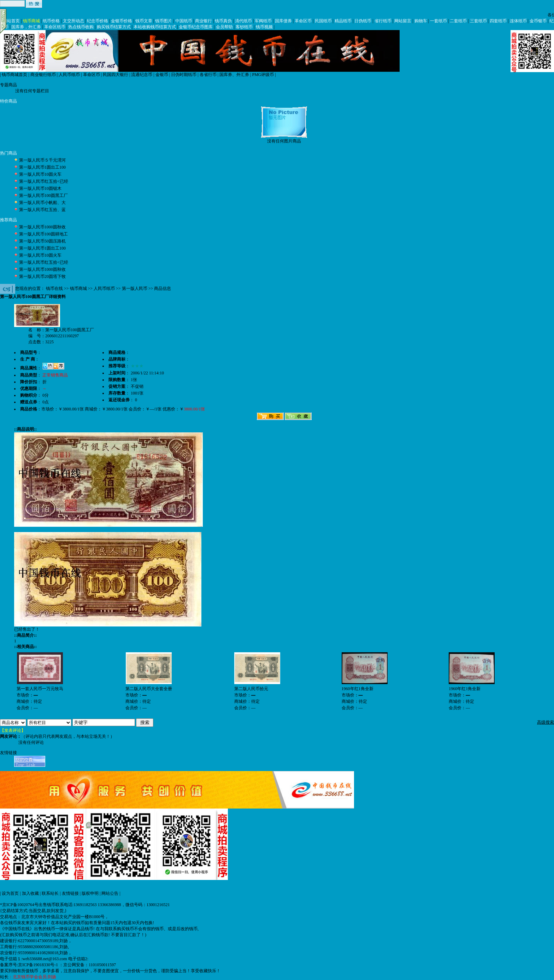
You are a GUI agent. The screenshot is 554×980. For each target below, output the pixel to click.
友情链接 (70, 893)
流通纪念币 (142, 75)
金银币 (162, 75)
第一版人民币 (135, 288)
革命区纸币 (55, 27)
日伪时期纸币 (184, 75)
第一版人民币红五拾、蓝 (42, 210)
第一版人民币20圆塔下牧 (42, 276)
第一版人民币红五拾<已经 (44, 181)
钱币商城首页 (14, 75)
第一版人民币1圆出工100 (42, 167)
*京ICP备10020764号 (19, 905)
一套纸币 (438, 21)
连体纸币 (518, 21)
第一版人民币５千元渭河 (42, 160)
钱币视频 (264, 27)
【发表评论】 (13, 730)
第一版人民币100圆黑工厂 (43, 196)
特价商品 (8, 101)
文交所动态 (73, 21)
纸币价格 (51, 21)
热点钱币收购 (81, 27)
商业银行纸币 (43, 75)
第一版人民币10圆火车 (40, 174)
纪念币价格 (98, 21)
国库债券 (283, 21)
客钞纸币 (244, 27)
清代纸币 (243, 21)
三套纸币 (478, 21)
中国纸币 (184, 21)
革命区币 (303, 21)
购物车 (421, 21)
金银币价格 (122, 21)
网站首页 (11, 21)
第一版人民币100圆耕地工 (43, 234)
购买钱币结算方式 (114, 27)
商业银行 (204, 21)
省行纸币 (383, 21)
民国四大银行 (116, 75)
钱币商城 (31, 21)
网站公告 (110, 893)
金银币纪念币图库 (196, 27)
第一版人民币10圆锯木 (40, 188)
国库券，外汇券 (26, 27)
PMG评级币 (263, 75)
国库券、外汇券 (234, 75)
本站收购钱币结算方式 (155, 27)
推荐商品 (8, 220)
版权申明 (90, 893)
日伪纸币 (363, 21)
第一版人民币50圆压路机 (42, 241)
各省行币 (208, 75)
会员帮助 (224, 27)
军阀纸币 (263, 21)
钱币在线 (54, 288)
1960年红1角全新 (358, 689)
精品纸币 (343, 21)
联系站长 (50, 893)
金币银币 (538, 21)
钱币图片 (164, 21)
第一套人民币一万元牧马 (40, 689)
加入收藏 (30, 893)
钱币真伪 (223, 21)
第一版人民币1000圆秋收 (42, 227)
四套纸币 (498, 21)
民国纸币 (323, 21)
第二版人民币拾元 (251, 689)
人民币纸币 (69, 75)
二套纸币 (458, 21)
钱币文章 (144, 21)
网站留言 (403, 21)
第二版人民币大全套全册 (149, 689)
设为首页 (10, 893)
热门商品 (8, 153)
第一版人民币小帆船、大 (42, 203)
